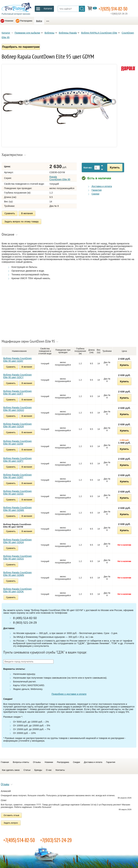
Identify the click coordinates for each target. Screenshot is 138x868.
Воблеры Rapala (68, 33)
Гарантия (96, 190)
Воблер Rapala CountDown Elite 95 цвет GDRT (18, 475)
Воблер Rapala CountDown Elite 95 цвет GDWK (18, 508)
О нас (49, 769)
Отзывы (37, 761)
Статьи (27, 769)
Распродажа (26, 21)
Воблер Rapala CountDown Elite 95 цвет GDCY (18, 375)
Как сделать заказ (11, 769)
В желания (27, 213)
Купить (114, 167)
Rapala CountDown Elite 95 (60, 178)
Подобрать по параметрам (21, 47)
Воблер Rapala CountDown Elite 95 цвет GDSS (18, 492)
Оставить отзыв (11, 815)
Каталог (6, 33)
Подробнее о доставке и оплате (69, 693)
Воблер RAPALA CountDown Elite (99, 33)
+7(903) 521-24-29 (56, 839)
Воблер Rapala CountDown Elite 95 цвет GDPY (18, 459)
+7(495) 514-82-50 (19, 839)
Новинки (9, 21)
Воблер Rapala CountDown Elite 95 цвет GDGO (18, 408)
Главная (5, 761)
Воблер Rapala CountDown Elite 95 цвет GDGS (18, 557)
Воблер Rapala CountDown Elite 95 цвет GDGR (18, 425)
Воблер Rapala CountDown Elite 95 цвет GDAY (18, 359)
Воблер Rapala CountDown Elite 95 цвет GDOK (18, 590)
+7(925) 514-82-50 (114, 8)
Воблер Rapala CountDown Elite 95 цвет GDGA (18, 540)
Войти (39, 21)
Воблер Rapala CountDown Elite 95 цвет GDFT (18, 392)
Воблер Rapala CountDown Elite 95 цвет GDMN (18, 573)
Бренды (38, 769)
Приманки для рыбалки (27, 33)
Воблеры (49, 33)
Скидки (95, 194)
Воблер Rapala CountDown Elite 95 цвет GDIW (18, 442)
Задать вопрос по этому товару (22, 221)
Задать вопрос (11, 822)
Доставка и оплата (102, 186)
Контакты (60, 769)
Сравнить (10, 213)
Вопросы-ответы (21, 761)
